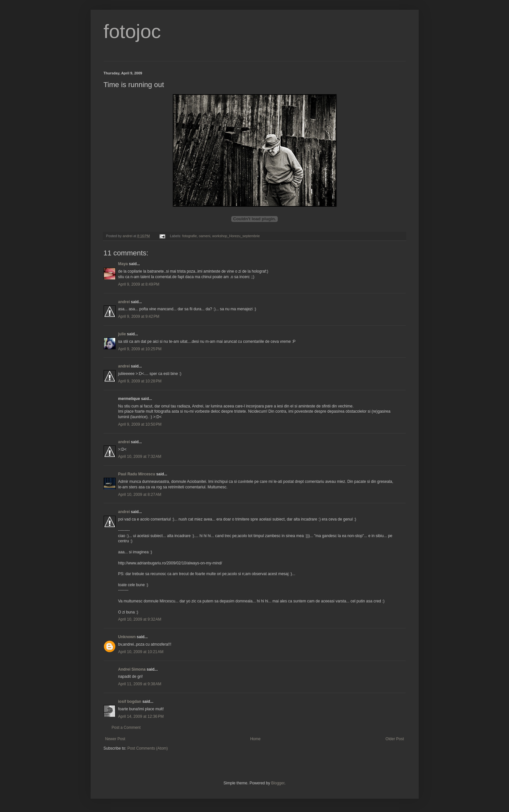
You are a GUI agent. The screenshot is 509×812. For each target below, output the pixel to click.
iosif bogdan (130, 702)
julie (122, 334)
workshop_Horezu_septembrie (236, 236)
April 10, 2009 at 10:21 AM (141, 652)
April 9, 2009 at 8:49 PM (139, 284)
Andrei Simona (132, 669)
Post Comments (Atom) (148, 748)
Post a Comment (126, 728)
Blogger (278, 783)
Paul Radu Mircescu (137, 474)
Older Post (395, 739)
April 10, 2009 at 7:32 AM (140, 457)
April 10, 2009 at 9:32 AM (140, 619)
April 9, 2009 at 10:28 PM (140, 381)
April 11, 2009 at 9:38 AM (140, 684)
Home (255, 739)
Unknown (127, 637)
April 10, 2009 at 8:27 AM (140, 495)
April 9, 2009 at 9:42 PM (139, 316)
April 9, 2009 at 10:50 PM (140, 424)
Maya (123, 264)
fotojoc (132, 31)
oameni (204, 236)
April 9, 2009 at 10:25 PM (140, 349)
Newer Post (115, 739)
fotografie (190, 236)
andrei (124, 302)
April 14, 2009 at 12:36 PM (141, 716)
